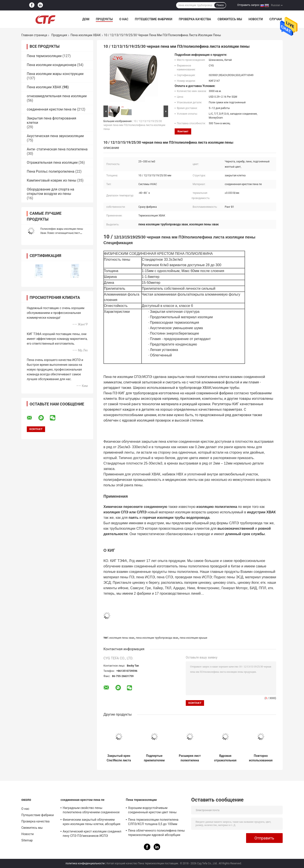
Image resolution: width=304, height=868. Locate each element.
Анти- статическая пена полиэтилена (57, 149)
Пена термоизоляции (44, 56)
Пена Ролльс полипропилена (51, 171)
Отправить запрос (248, 5)
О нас (124, 19)
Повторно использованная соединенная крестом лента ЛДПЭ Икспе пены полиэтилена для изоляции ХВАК (261, 758)
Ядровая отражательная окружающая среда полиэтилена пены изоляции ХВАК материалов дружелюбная (225, 758)
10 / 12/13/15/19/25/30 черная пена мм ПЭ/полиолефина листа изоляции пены (134, 125)
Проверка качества (195, 19)
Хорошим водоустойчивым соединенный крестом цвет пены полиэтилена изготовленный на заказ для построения (156, 811)
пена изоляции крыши (193, 638)
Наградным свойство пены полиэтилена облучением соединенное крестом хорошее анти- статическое (91, 811)
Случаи (276, 19)
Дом (86, 19)
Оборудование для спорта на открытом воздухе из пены (50, 191)
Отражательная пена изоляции (52, 163)
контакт (183, 131)
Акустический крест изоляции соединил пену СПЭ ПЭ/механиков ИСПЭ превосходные (92, 834)
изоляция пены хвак (122, 638)
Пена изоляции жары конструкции (55, 74)
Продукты (104, 19)
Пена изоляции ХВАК (86, 35)
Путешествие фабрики (154, 19)
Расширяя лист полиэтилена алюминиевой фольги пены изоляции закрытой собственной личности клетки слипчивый (190, 758)
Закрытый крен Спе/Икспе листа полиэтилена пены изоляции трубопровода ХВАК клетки (119, 758)
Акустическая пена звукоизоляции (55, 136)
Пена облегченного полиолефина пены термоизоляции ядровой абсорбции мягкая (156, 833)
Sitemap (27, 840)
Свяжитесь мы (230, 19)
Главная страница (34, 35)
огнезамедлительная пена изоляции (57, 96)
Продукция (59, 35)
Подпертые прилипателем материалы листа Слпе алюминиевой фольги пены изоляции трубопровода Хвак (154, 758)
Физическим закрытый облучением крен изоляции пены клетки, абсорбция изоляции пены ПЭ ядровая (92, 822)
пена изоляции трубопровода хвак (157, 638)
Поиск (220, 5)
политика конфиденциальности (85, 863)
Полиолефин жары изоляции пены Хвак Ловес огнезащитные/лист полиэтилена (62, 233)
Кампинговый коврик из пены (52, 180)
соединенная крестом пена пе (52, 109)
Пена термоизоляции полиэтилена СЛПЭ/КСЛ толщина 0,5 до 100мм (153, 822)
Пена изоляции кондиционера (52, 65)
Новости (256, 19)
